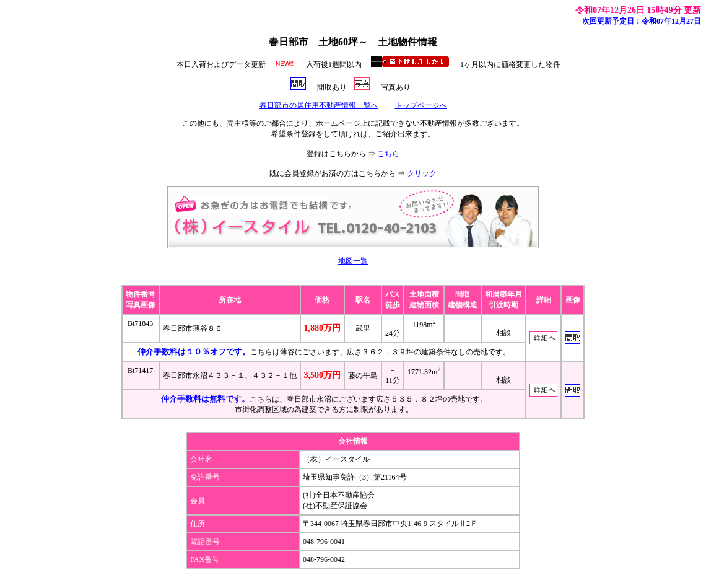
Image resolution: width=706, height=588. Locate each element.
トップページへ (421, 105)
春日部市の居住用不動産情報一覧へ (319, 105)
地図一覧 (353, 261)
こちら (388, 154)
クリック (422, 173)
